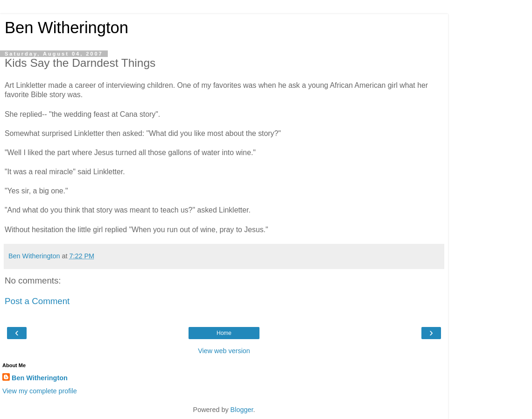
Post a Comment (37, 301)
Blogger (242, 410)
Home (224, 333)
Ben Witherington (66, 28)
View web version (224, 351)
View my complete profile (40, 391)
